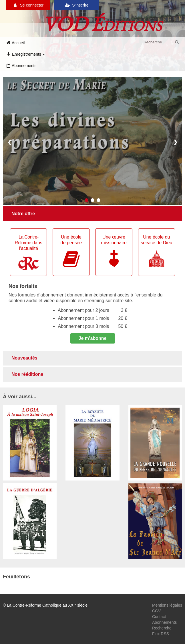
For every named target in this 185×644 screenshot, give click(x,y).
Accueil (15, 43)
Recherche (162, 628)
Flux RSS (161, 634)
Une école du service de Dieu (156, 251)
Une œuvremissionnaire (114, 251)
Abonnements (21, 66)
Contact (159, 617)
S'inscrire (77, 5)
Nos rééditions (27, 374)
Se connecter (28, 5)
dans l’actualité (29, 252)
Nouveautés (24, 358)
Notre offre (23, 214)
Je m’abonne (93, 338)
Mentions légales (167, 605)
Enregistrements (26, 54)
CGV (156, 611)
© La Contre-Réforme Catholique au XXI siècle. (46, 605)
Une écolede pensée (71, 251)
